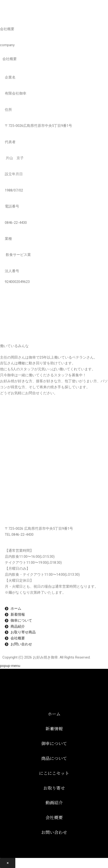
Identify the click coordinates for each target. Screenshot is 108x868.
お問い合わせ (54, 832)
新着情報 (54, 728)
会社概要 (54, 817)
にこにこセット (54, 773)
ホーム (54, 714)
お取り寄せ (54, 788)
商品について (54, 758)
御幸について (54, 743)
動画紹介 (54, 802)
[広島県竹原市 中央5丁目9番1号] (54, 443)
